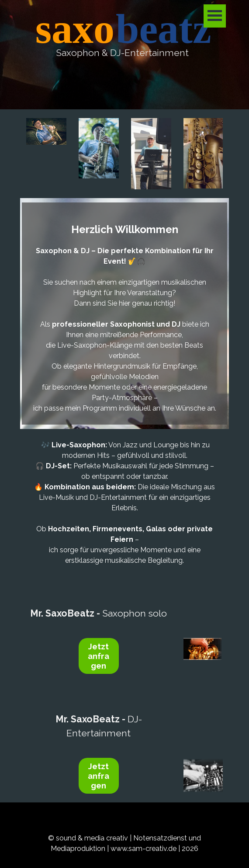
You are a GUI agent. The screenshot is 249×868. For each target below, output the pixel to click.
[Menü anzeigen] (215, 16)
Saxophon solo (99, 613)
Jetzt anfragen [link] (99, 656)
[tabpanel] (122, 53)
